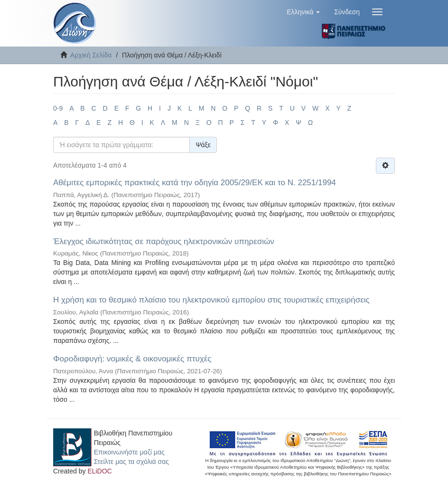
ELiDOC (99, 471)
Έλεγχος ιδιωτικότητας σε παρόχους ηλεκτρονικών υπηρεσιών (164, 241)
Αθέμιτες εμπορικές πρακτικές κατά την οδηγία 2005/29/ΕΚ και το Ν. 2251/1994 (195, 183)
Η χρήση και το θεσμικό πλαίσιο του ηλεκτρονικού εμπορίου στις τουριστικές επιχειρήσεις (211, 300)
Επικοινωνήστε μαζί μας (129, 452)
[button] (303, 12)
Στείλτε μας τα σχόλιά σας (131, 462)
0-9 (58, 108)
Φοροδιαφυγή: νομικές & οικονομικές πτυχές (132, 359)
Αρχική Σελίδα (91, 55)
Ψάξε (203, 145)
